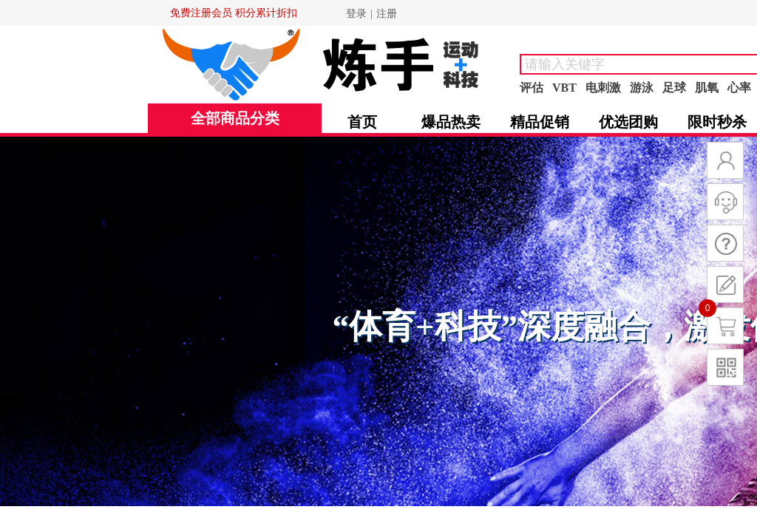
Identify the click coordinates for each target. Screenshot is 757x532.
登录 (356, 14)
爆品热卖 (451, 122)
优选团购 (628, 122)
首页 (362, 122)
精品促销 (540, 122)
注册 (387, 14)
